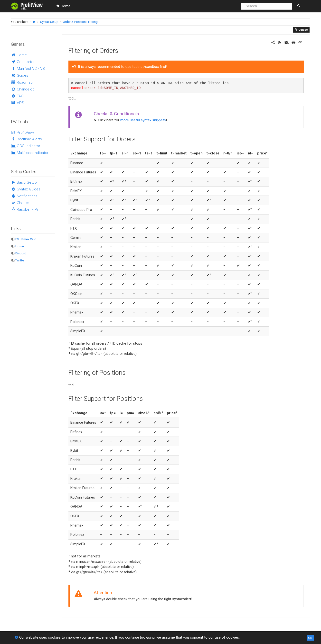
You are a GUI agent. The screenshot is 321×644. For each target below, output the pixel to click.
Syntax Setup (49, 22)
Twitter (20, 260)
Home (63, 6)
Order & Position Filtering (80, 22)
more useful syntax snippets (143, 120)
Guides (301, 30)
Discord (21, 253)
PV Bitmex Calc (26, 239)
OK (310, 638)
